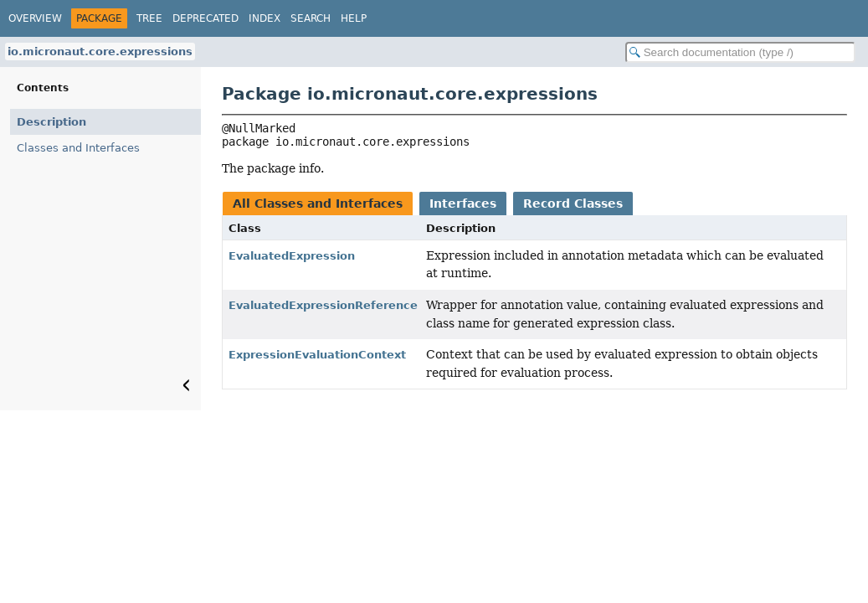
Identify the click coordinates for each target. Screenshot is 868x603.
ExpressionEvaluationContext (317, 355)
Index (265, 18)
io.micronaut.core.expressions (100, 52)
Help (354, 18)
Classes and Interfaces (78, 148)
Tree (149, 18)
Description (51, 122)
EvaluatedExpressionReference (323, 305)
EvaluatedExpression (292, 256)
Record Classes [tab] (573, 204)
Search (311, 18)
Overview (35, 18)
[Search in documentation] (740, 52)
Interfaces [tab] (463, 204)
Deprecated (205, 18)
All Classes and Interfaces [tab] (318, 204)
